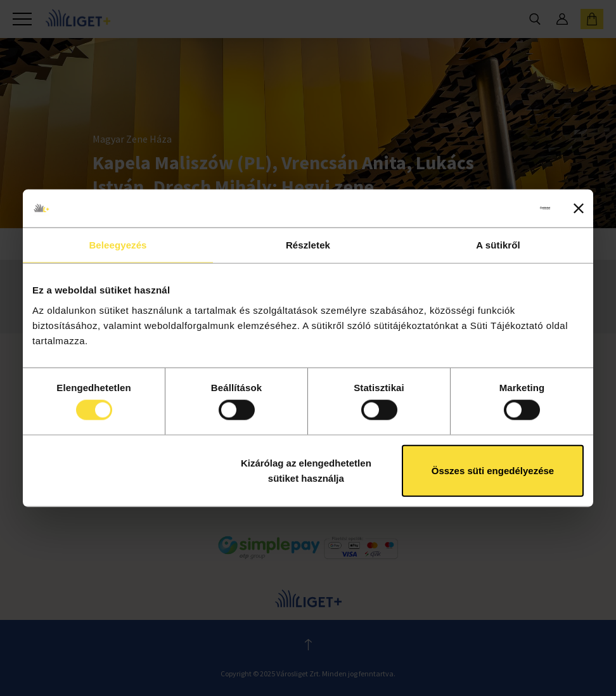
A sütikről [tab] (498, 245)
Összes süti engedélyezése (493, 470)
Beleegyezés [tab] (118, 245)
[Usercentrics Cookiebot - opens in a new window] (495, 209)
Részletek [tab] (308, 245)
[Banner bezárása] (579, 209)
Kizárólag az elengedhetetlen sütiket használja (306, 470)
